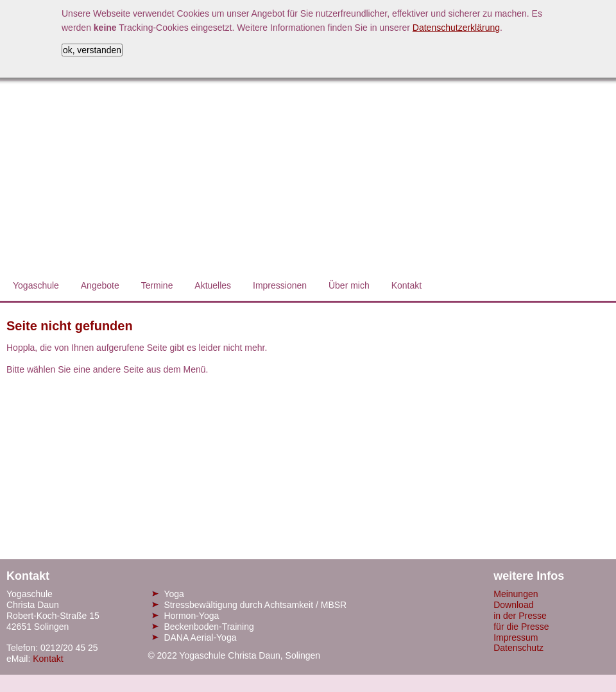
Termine (157, 285)
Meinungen (516, 594)
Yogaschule (36, 285)
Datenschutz (518, 648)
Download (513, 605)
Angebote (100, 285)
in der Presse (520, 616)
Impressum (516, 637)
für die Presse (521, 627)
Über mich (349, 285)
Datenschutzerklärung (456, 28)
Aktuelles (213, 285)
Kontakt (406, 285)
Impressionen (280, 285)
